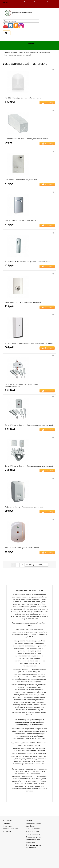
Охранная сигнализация (33, 857)
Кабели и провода (33, 852)
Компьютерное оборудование (33, 862)
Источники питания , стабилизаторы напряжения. (33, 849)
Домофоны (30, 844)
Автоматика (30, 860)
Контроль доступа (33, 846)
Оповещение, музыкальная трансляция (33, 854)
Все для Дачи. (31, 865)
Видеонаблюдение (33, 841)
